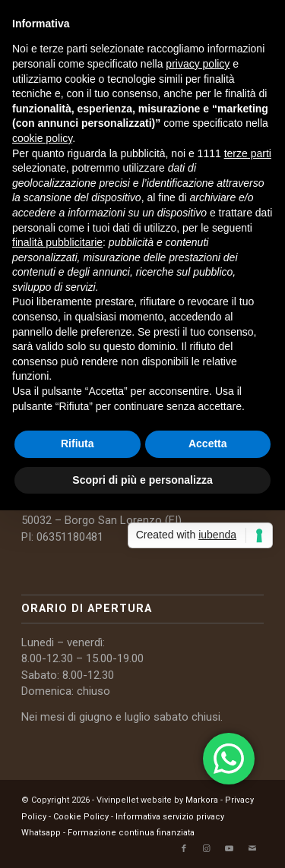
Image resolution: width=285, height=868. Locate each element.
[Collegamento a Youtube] (230, 849)
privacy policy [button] (198, 64)
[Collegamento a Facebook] (184, 849)
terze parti (248, 153)
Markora (202, 800)
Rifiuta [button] (78, 443)
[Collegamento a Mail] (252, 849)
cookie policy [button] (42, 138)
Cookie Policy (81, 817)
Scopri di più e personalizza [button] (142, 480)
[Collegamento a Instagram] (207, 849)
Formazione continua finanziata (131, 833)
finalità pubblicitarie (57, 242)
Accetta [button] (208, 443)
